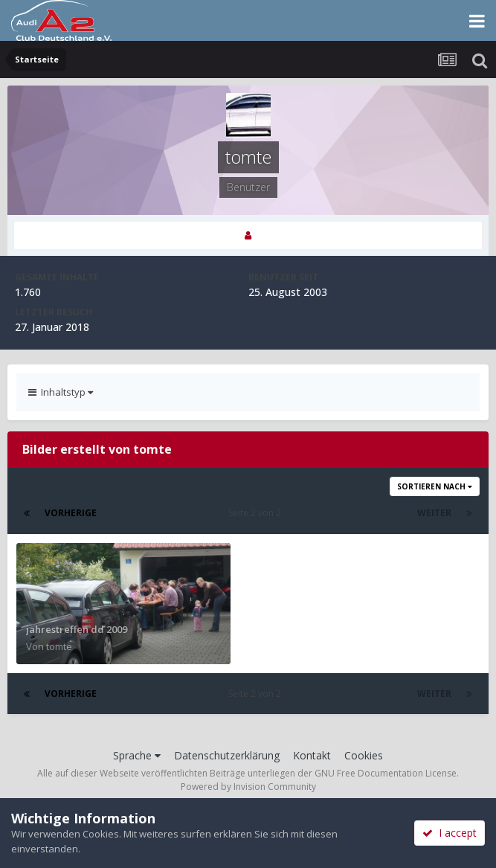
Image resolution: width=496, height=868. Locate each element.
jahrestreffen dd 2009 (77, 629)
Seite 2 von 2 (257, 513)
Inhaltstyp (61, 392)
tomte (59, 646)
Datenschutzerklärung (227, 755)
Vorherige (71, 513)
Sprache (137, 755)
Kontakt (312, 755)
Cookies (364, 755)
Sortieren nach (435, 486)
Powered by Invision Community (248, 787)
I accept (450, 833)
